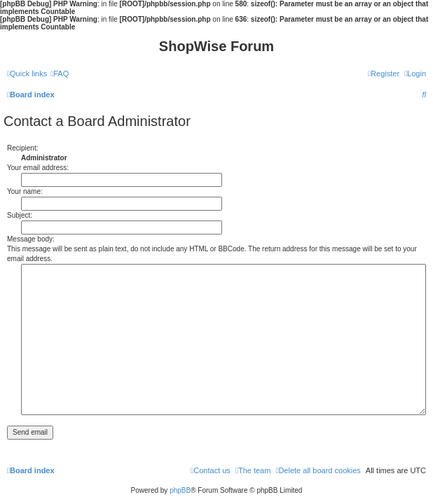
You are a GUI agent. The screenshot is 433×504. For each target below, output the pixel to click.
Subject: (20, 215)
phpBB (180, 490)
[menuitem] (60, 73)
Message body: (31, 239)
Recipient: (22, 148)
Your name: (25, 191)
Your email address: (38, 168)
